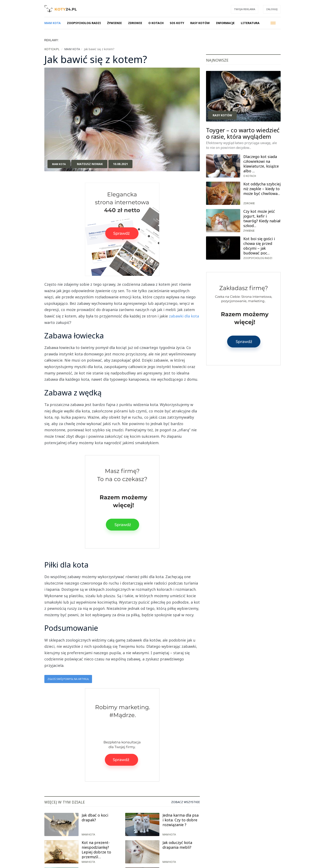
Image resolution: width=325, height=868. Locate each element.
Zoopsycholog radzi (258, 258)
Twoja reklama (245, 9)
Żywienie (249, 231)
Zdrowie (249, 203)
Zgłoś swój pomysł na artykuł (68, 679)
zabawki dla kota (184, 316)
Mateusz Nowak (90, 164)
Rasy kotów (222, 115)
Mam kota (59, 164)
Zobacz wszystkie (186, 802)
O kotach (250, 176)
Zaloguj (272, 9)
